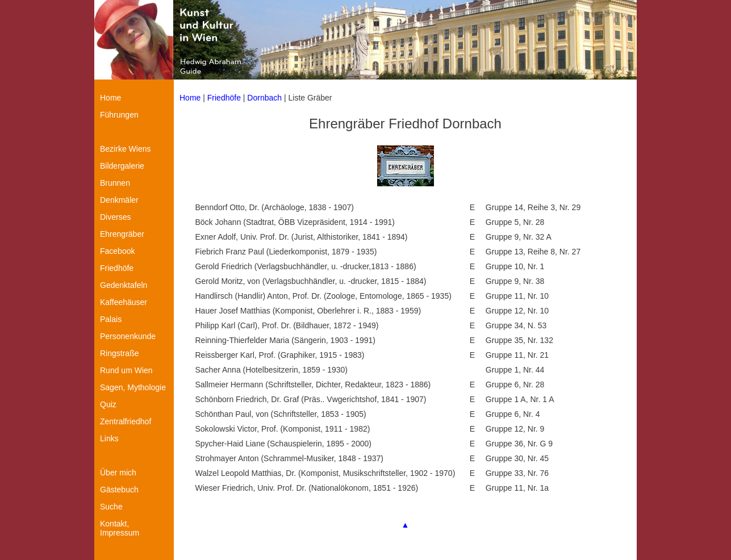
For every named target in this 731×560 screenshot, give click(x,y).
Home (190, 98)
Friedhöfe (224, 98)
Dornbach (264, 98)
